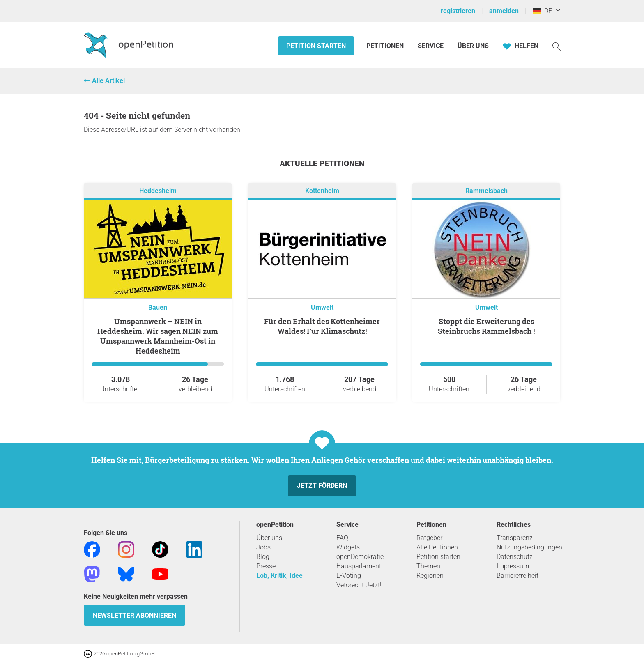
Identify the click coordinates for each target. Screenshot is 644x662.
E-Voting (349, 576)
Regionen (430, 576)
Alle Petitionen (437, 547)
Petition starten (316, 46)
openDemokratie (360, 557)
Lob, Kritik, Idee (279, 576)
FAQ (342, 538)
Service (431, 46)
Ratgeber (429, 538)
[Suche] (557, 46)
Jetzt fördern (322, 486)
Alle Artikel (108, 81)
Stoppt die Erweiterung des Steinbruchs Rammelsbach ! (486, 326)
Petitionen (386, 46)
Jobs (263, 547)
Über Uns (473, 46)
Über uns (269, 538)
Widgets (348, 547)
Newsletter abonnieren (135, 615)
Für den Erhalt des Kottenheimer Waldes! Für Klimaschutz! (322, 326)
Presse (266, 566)
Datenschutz (515, 557)
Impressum (513, 566)
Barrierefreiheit (517, 576)
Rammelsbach (486, 191)
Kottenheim (322, 191)
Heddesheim (158, 191)
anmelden (504, 11)
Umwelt (322, 307)
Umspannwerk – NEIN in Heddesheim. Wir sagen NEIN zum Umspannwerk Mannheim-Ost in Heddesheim (158, 336)
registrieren (458, 11)
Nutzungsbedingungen (529, 547)
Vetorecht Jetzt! (359, 585)
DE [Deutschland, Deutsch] (542, 11)
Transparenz (515, 538)
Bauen (158, 307)
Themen (428, 566)
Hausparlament (359, 566)
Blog (263, 557)
